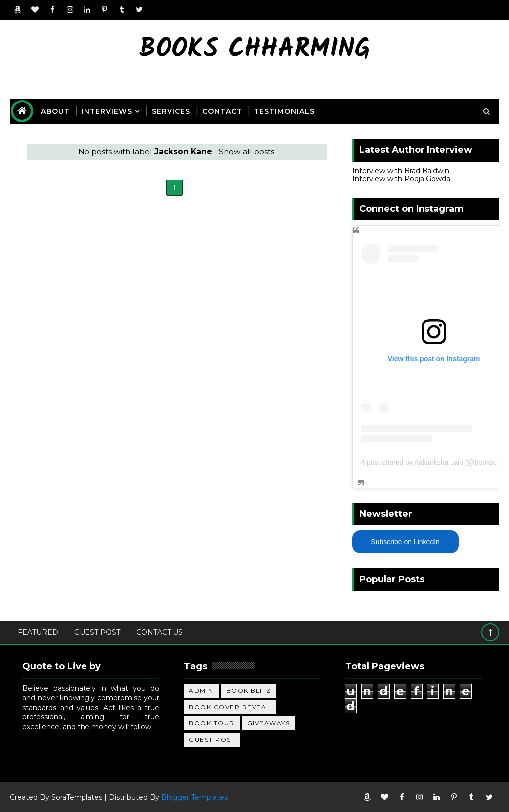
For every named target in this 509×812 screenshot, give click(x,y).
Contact (222, 111)
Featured (38, 632)
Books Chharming (255, 50)
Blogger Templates (194, 797)
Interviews (107, 111)
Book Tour (212, 723)
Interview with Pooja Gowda (401, 179)
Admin (201, 690)
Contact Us (160, 632)
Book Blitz (249, 690)
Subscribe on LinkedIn (405, 542)
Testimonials (284, 111)
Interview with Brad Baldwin (401, 171)
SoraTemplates (77, 797)
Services (171, 111)
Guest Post (97, 632)
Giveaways (269, 723)
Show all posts (247, 152)
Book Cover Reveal (230, 707)
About (55, 111)
